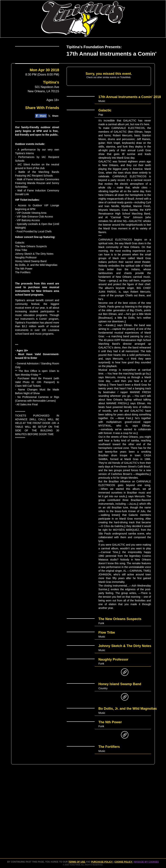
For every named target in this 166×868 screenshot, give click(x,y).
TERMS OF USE (77, 862)
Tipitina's (51, 97)
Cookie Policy (124, 862)
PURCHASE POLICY (102, 862)
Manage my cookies (146, 862)
